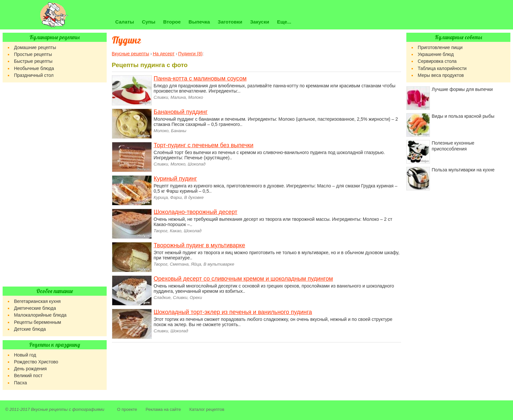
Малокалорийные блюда (40, 315)
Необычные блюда (34, 68)
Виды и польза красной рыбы (463, 116)
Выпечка (199, 22)
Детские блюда (30, 329)
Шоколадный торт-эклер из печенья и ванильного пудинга (233, 312)
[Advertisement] (55, 184)
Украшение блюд (436, 54)
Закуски (259, 22)
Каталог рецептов (207, 409)
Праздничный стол (34, 75)
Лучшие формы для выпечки (462, 89)
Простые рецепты (33, 54)
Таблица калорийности (442, 68)
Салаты (124, 22)
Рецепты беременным (38, 322)
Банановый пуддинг (181, 112)
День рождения (30, 369)
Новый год (25, 355)
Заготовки (230, 22)
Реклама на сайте (163, 409)
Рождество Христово (36, 362)
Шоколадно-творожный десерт (196, 212)
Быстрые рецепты (33, 61)
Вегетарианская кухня (37, 301)
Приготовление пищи (440, 47)
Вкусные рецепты (49, 409)
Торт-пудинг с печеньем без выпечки (204, 145)
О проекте (127, 409)
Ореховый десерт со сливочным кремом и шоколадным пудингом (243, 279)
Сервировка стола (437, 61)
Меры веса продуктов (441, 75)
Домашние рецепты (35, 47)
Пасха (20, 383)
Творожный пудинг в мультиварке (200, 245)
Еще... (284, 22)
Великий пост (28, 376)
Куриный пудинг (176, 179)
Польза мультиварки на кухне (463, 170)
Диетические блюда (35, 308)
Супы (149, 22)
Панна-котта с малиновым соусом (200, 79)
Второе (172, 22)
